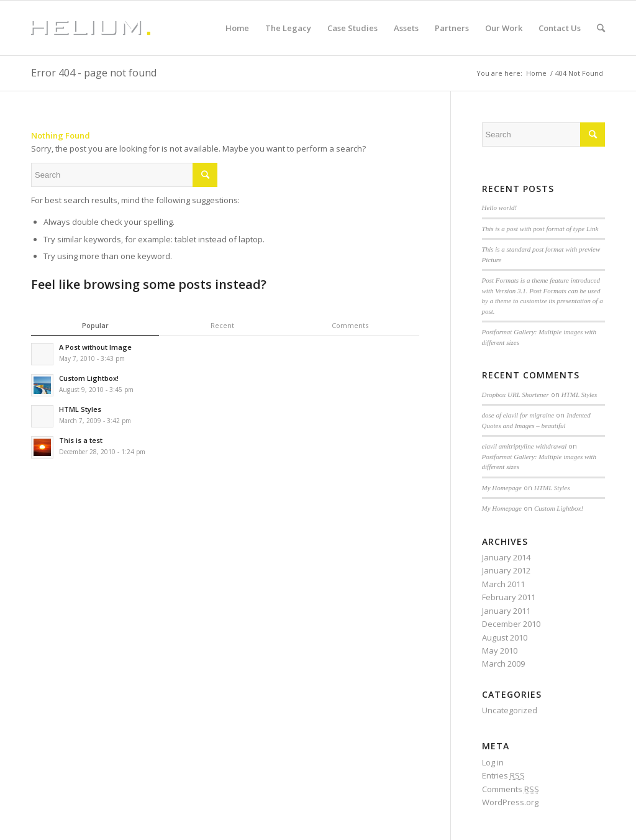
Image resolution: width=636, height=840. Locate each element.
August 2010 (505, 637)
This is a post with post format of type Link (540, 229)
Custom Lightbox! (559, 508)
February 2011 (509, 597)
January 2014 (506, 557)
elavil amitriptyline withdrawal (525, 446)
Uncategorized (510, 710)
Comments (511, 789)
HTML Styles (579, 395)
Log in (493, 762)
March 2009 (503, 664)
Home (536, 73)
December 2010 (511, 624)
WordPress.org (510, 802)
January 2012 (506, 570)
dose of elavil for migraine (518, 415)
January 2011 (506, 611)
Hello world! (500, 208)
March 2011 (503, 584)
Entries (503, 775)
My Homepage (502, 488)
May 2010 (500, 651)
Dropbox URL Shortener (516, 395)
